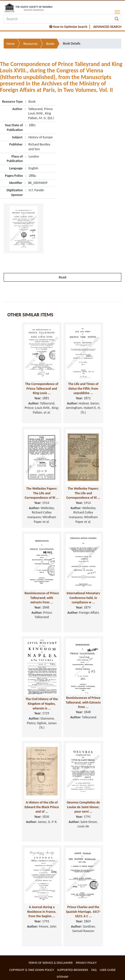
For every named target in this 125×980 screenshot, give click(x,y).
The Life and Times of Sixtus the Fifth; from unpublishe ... (83, 388)
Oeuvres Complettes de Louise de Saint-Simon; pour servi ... (83, 807)
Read (62, 277)
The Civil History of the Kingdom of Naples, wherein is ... (42, 704)
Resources (30, 44)
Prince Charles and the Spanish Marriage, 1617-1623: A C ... (83, 912)
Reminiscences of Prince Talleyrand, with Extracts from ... (83, 702)
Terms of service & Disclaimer (51, 963)
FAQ (94, 970)
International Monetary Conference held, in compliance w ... (83, 598)
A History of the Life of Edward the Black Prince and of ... (42, 807)
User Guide (108, 970)
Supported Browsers (73, 970)
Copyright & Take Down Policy (32, 970)
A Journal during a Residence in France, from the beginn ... (42, 912)
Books (50, 44)
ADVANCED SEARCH (107, 27)
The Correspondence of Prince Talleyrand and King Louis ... (42, 388)
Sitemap (62, 977)
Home (11, 44)
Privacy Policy (86, 963)
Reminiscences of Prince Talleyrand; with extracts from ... (42, 598)
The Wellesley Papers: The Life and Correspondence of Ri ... (42, 493)
